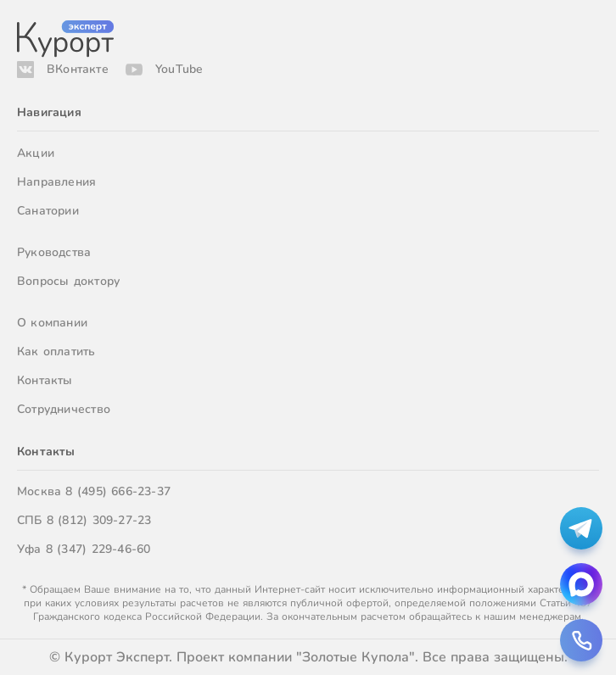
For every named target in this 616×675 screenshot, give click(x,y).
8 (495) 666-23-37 (118, 491)
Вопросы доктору (68, 281)
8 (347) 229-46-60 (98, 549)
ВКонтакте (78, 69)
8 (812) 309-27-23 (99, 520)
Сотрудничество (64, 409)
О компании (52, 323)
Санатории (48, 211)
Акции (36, 153)
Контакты (45, 380)
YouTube (179, 69)
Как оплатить (56, 351)
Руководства (54, 252)
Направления (56, 182)
